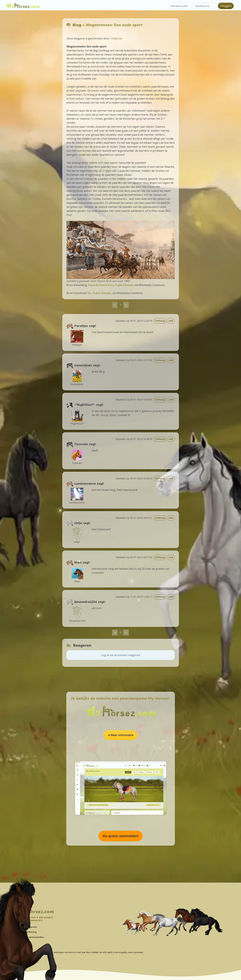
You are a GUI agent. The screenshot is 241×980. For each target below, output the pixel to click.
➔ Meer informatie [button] (120, 735)
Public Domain (124, 285)
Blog (77, 25)
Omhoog (160, 321)
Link (171, 321)
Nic (90, 293)
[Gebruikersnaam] (180, 6)
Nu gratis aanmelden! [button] (120, 836)
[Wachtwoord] (205, 6)
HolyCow (116, 38)
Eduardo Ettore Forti (101, 285)
